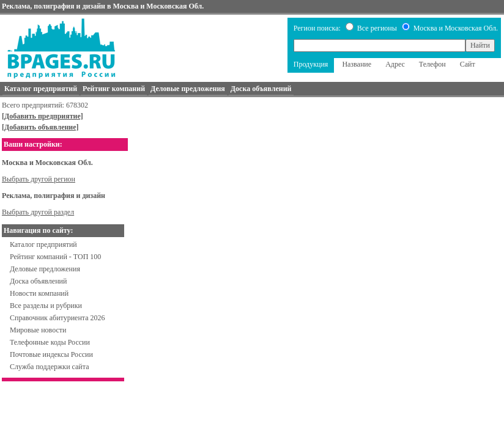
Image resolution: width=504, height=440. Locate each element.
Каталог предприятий (43, 244)
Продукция (311, 64)
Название (357, 64)
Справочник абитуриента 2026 (57, 318)
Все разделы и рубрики (46, 306)
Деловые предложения (45, 269)
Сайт (468, 64)
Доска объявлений (38, 281)
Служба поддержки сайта (50, 367)
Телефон (432, 64)
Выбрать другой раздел (38, 212)
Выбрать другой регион (39, 179)
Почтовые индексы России (51, 354)
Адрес (395, 64)
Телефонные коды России (50, 342)
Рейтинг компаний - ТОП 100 (55, 257)
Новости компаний (39, 293)
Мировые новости (38, 330)
